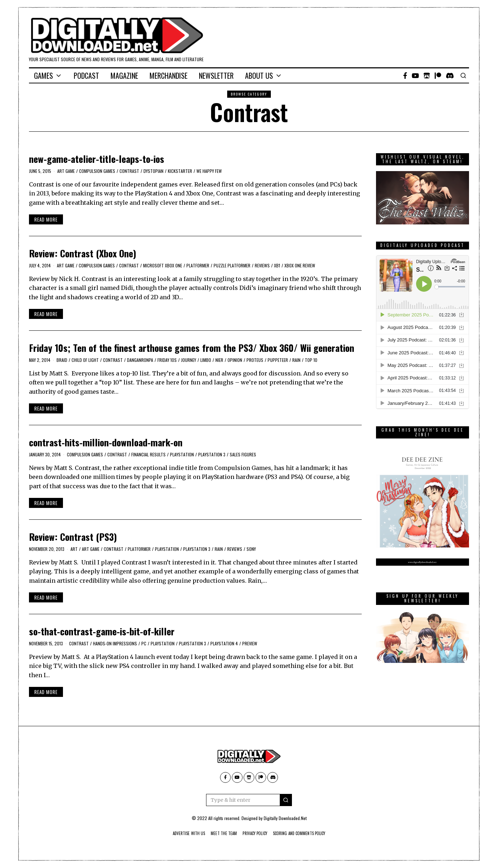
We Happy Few (209, 171)
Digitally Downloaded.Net (285, 818)
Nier (219, 360)
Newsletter (216, 76)
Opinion (235, 360)
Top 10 (311, 360)
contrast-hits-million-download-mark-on (106, 442)
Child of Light (85, 360)
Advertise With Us (180, 833)
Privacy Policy (256, 833)
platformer (198, 265)
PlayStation (182, 454)
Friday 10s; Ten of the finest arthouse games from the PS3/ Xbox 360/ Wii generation (192, 348)
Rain (296, 360)
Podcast (86, 76)
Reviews (262, 265)
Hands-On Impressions (115, 643)
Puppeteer (278, 360)
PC (144, 643)
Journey (189, 360)
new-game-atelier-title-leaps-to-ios (97, 159)
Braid (62, 360)
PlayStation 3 (212, 454)
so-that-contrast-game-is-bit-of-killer (102, 631)
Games (43, 76)
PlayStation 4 (224, 643)
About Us (259, 76)
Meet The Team (220, 833)
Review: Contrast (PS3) (73, 537)
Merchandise (169, 76)
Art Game (66, 171)
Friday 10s (167, 360)
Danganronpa (140, 360)
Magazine (124, 76)
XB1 (277, 265)
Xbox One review (300, 265)
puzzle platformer (232, 265)
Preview (250, 643)
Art (74, 549)
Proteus (255, 360)
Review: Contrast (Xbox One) (83, 253)
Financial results (148, 454)
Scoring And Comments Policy (306, 833)
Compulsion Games (97, 171)
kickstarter (180, 171)
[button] (286, 800)
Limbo (206, 360)
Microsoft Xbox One (163, 265)
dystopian (153, 171)
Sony (251, 549)
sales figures (243, 454)
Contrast (129, 171)
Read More (46, 219)
